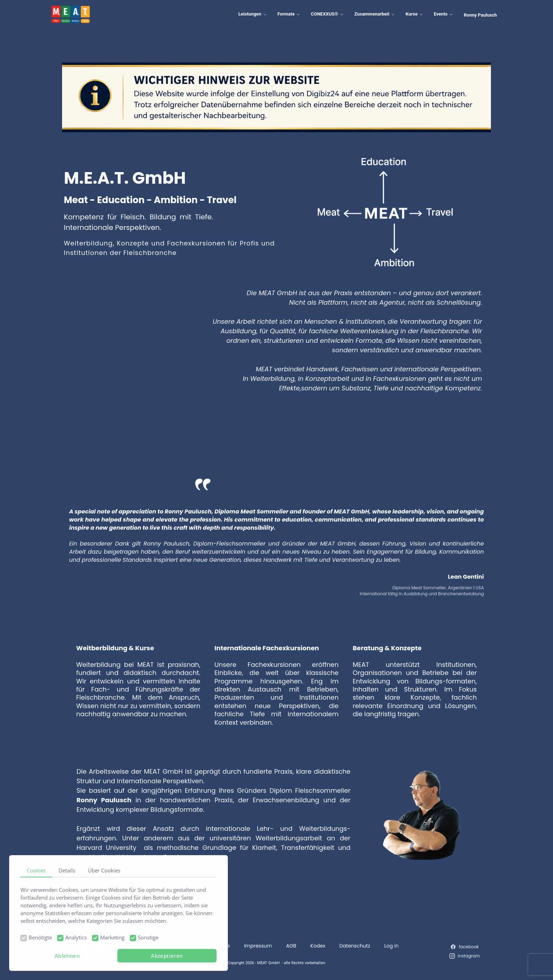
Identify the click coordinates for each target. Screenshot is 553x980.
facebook (469, 947)
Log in (392, 946)
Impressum (258, 946)
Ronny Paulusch (480, 15)
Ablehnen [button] (67, 956)
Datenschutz (355, 946)
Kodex (318, 946)
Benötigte (40, 937)
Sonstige (148, 937)
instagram (469, 956)
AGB (291, 946)
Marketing (112, 937)
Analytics (76, 937)
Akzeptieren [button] (167, 956)
